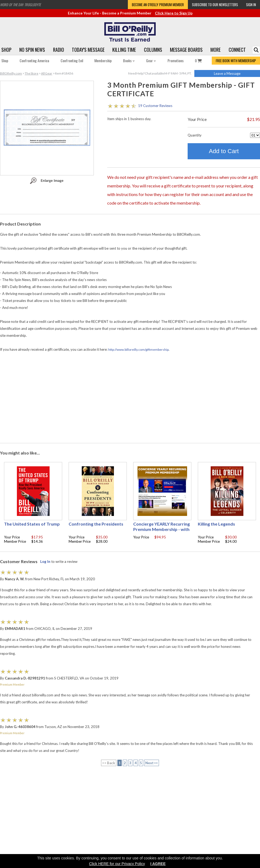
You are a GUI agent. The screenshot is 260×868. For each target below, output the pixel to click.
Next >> (152, 763)
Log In (45, 562)
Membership (103, 60)
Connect (237, 50)
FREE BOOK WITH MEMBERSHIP (236, 61)
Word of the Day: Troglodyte (20, 5)
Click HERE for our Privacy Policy (117, 864)
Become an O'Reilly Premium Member (158, 5)
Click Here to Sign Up (174, 13)
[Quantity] (255, 135)
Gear (151, 60)
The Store (31, 73)
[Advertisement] (130, 398)
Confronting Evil (72, 60)
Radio (59, 50)
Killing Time (124, 50)
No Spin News (32, 50)
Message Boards (186, 50)
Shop (6, 50)
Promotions (176, 60)
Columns (153, 50)
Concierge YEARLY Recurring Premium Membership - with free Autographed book (161, 529)
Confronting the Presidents (96, 524)
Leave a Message (227, 73)
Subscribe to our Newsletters (215, 5)
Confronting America (34, 60)
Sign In (251, 5)
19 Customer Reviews (155, 106)
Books (129, 60)
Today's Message (88, 50)
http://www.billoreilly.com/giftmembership (138, 350)
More (216, 50)
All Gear (47, 73)
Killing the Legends (216, 524)
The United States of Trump (32, 524)
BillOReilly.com (11, 73)
